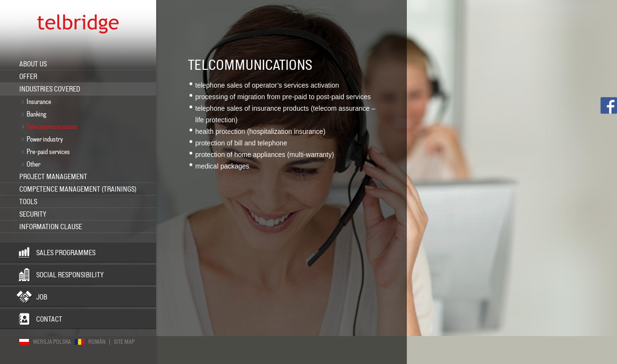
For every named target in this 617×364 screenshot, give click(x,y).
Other (34, 164)
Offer (28, 77)
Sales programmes (66, 253)
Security (33, 214)
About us (33, 64)
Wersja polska (52, 342)
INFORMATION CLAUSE (51, 227)
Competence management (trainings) (78, 189)
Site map (124, 342)
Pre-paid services (48, 152)
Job (42, 297)
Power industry (45, 139)
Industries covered (50, 89)
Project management (53, 177)
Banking (36, 114)
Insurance (39, 102)
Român (97, 342)
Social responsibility (70, 275)
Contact (49, 319)
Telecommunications (52, 127)
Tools (28, 202)
